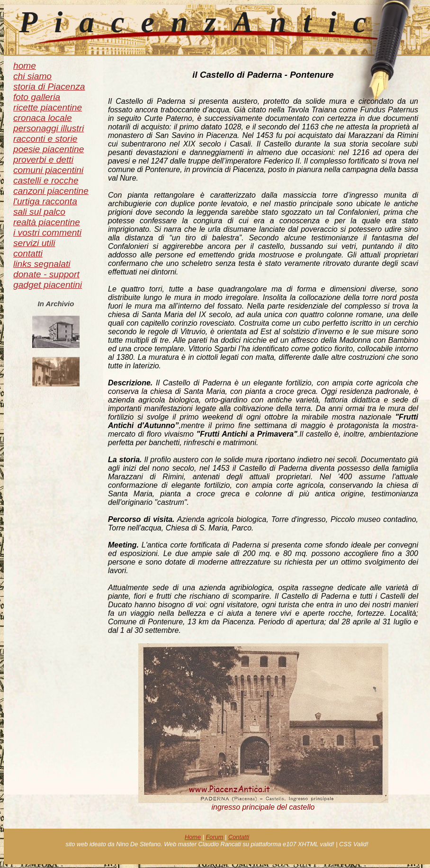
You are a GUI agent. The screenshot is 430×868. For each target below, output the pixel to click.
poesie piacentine (49, 149)
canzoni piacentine (51, 191)
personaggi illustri (49, 128)
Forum (215, 837)
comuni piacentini (48, 170)
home (25, 66)
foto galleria (37, 97)
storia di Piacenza (49, 87)
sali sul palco (39, 212)
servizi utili (34, 243)
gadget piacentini (48, 285)
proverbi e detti (43, 160)
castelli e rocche (46, 180)
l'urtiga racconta (45, 201)
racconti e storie (45, 139)
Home (193, 837)
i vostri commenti (47, 233)
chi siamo (32, 76)
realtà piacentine (47, 222)
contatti (28, 253)
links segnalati (42, 264)
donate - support (46, 274)
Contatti (239, 837)
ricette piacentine (48, 107)
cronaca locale (43, 118)
